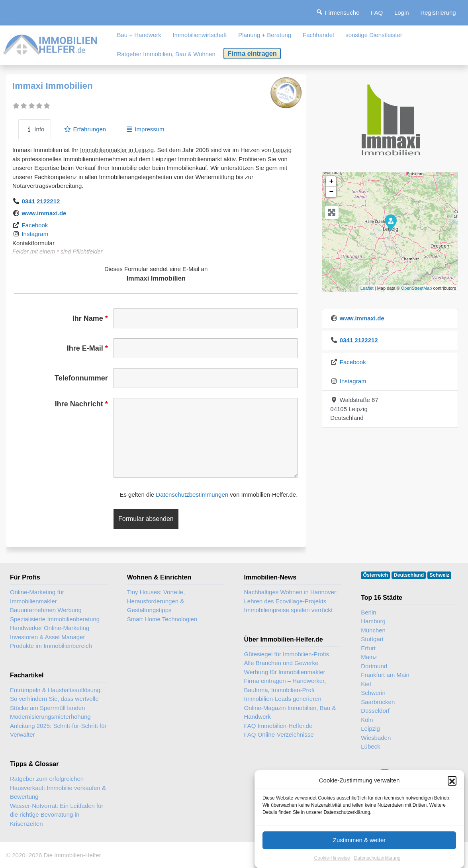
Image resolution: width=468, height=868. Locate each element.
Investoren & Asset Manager (47, 637)
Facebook (35, 225)
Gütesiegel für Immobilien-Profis (287, 654)
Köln (367, 720)
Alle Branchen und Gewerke (281, 663)
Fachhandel (318, 35)
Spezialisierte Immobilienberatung (55, 619)
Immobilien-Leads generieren (283, 699)
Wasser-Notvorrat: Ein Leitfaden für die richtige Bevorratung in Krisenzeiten (57, 815)
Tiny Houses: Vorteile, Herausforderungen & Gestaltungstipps (156, 601)
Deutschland (409, 575)
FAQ (377, 13)
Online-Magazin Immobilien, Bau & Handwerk (290, 712)
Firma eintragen (252, 53)
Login (402, 13)
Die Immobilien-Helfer (72, 855)
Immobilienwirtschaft (200, 35)
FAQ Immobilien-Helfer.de (278, 726)
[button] (452, 780)
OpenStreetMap (417, 288)
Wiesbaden (376, 738)
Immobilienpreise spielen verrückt (289, 610)
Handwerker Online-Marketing (50, 628)
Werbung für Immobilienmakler (285, 672)
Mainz (369, 657)
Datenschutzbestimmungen (192, 494)
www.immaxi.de (44, 213)
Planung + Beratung (265, 35)
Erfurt (368, 648)
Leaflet (367, 288)
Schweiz (439, 575)
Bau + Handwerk (139, 35)
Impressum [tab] (145, 129)
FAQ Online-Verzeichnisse (279, 734)
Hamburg (373, 621)
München (373, 630)
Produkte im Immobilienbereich (51, 646)
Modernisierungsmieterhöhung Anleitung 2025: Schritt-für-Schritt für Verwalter (58, 726)
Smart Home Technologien (162, 619)
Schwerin (373, 693)
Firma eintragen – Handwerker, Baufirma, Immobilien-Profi (285, 685)
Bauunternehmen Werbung (46, 610)
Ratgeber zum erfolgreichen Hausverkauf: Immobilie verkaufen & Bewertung (58, 788)
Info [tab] (35, 129)
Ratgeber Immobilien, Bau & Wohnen (166, 54)
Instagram (35, 234)
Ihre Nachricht (81, 404)
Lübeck (370, 746)
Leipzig (282, 150)
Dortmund (374, 666)
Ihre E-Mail (87, 348)
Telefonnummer (81, 378)
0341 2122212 (41, 201)
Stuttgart (372, 639)
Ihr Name (90, 318)
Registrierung (438, 13)
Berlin (368, 612)
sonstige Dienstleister (374, 35)
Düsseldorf (375, 711)
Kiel (366, 684)
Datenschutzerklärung (377, 858)
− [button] (331, 192)
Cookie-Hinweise (332, 858)
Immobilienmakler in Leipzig (117, 150)
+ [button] (331, 181)
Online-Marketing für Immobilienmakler (37, 597)
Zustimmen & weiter (359, 840)
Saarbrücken (378, 702)
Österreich (375, 575)
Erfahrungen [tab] (85, 129)
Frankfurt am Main (385, 675)
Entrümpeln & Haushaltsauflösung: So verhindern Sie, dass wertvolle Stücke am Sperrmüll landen (56, 699)
